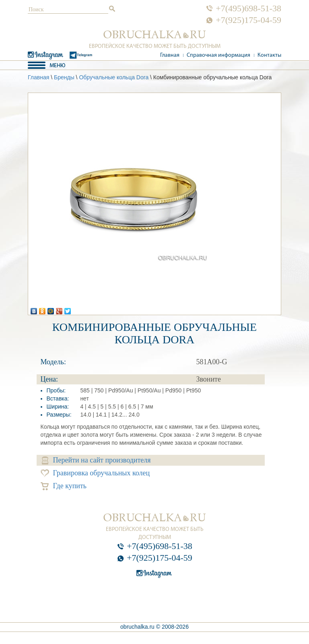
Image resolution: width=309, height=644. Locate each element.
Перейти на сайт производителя (96, 460)
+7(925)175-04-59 (248, 20)
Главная (170, 55)
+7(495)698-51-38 (248, 8)
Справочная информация (218, 55)
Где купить (64, 486)
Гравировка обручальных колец (95, 473)
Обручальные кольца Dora (114, 77)
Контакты (269, 55)
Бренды (64, 77)
